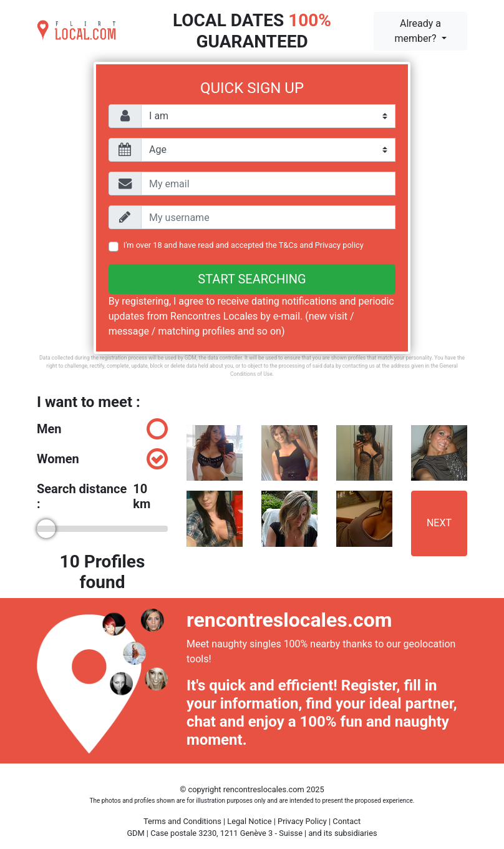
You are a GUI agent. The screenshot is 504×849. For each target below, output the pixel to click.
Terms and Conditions (182, 821)
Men (102, 429)
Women (102, 459)
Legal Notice (249, 821)
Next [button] (439, 523)
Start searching (252, 279)
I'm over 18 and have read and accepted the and (244, 245)
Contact (346, 821)
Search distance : (102, 496)
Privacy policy (339, 245)
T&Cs (288, 245)
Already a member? (418, 31)
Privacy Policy (302, 821)
